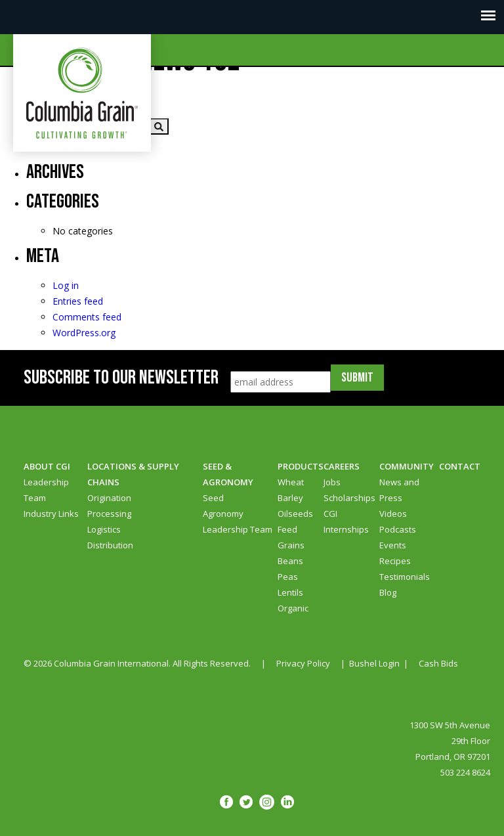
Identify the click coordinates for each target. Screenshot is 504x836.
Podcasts (398, 529)
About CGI (47, 466)
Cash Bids (438, 663)
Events (393, 545)
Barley (290, 498)
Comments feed (87, 317)
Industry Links (51, 514)
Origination (109, 498)
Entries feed (78, 301)
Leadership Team (238, 529)
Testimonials (405, 577)
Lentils (290, 592)
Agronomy (223, 514)
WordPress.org (84, 333)
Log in (66, 285)
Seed (213, 498)
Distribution (110, 545)
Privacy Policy (303, 663)
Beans (290, 561)
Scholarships (349, 498)
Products (301, 466)
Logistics (104, 529)
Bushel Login (374, 663)
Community (407, 466)
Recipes (395, 561)
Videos (393, 514)
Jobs (332, 482)
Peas (288, 577)
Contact (460, 466)
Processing (109, 514)
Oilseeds (295, 514)
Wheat (291, 482)
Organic (293, 608)
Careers (342, 466)
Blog (388, 592)
